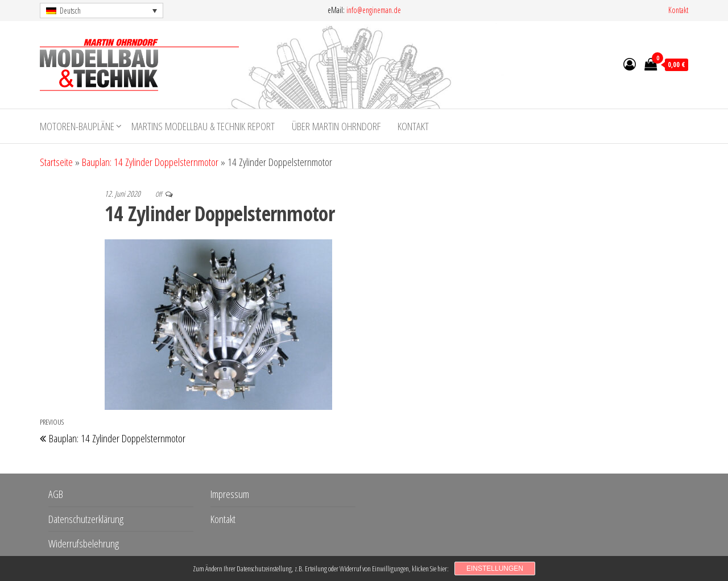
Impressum (230, 494)
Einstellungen (495, 568)
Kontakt (678, 10)
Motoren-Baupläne (77, 126)
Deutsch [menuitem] (70, 11)
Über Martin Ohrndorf (336, 126)
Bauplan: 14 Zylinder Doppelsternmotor (150, 162)
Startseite (56, 162)
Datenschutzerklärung (86, 519)
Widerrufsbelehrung (84, 543)
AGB (56, 494)
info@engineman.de (374, 10)
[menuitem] (102, 11)
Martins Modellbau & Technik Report (203, 126)
